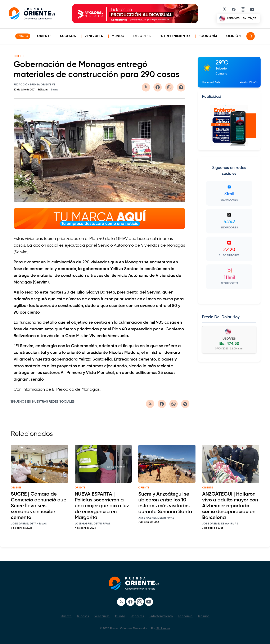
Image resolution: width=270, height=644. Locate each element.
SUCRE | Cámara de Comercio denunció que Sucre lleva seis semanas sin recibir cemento (39, 506)
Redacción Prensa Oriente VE (35, 85)
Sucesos (68, 36)
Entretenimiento (175, 36)
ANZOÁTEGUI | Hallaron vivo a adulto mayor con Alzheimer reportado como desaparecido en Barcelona (230, 506)
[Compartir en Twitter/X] (146, 87)
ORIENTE (19, 56)
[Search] (251, 36)
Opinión (234, 36)
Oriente (44, 36)
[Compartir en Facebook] (158, 87)
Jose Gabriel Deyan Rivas (29, 524)
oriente (16, 488)
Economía (208, 36)
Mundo (118, 36)
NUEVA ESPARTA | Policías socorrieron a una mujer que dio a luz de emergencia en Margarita (102, 506)
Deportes (142, 36)
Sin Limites (163, 629)
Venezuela (94, 36)
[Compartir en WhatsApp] (169, 87)
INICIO (23, 36)
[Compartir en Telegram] (181, 87)
